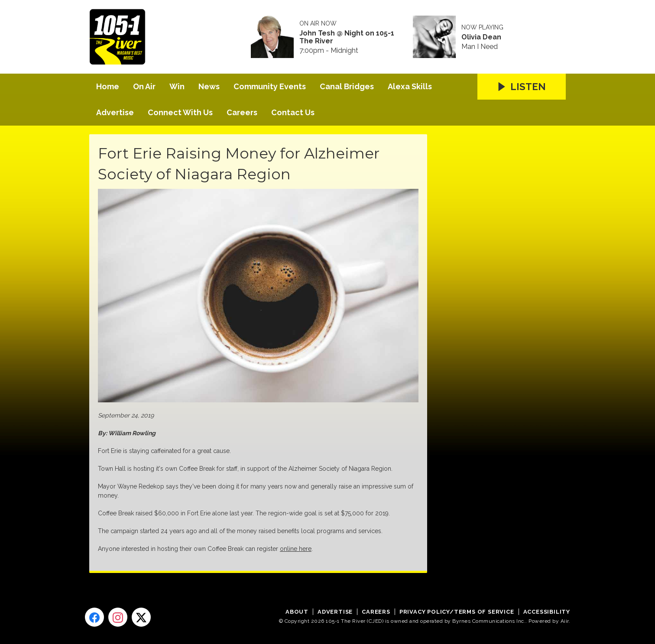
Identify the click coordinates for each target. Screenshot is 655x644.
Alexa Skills (410, 86)
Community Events (270, 86)
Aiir (565, 621)
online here (296, 549)
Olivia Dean (481, 37)
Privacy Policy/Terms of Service (457, 612)
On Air (144, 86)
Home (108, 86)
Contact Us (293, 112)
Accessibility (547, 612)
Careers (242, 112)
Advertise (115, 112)
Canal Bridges (347, 86)
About (297, 612)
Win (177, 86)
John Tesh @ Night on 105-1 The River (347, 37)
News (209, 86)
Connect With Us (180, 112)
